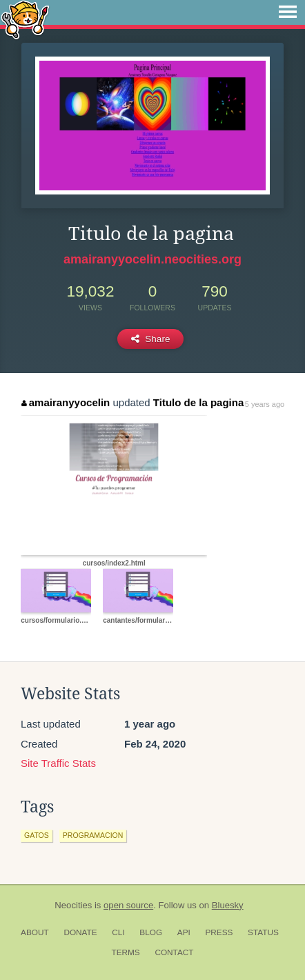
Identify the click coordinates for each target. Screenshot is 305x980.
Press (219, 932)
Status (263, 932)
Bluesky (228, 905)
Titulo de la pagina (198, 402)
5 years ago (265, 404)
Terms (125, 952)
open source (128, 905)
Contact (174, 952)
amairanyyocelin (66, 402)
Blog (151, 932)
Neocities (73, 905)
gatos (37, 835)
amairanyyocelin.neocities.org (152, 259)
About (35, 932)
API (184, 932)
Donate (80, 932)
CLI (118, 932)
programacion (93, 835)
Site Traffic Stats (58, 763)
